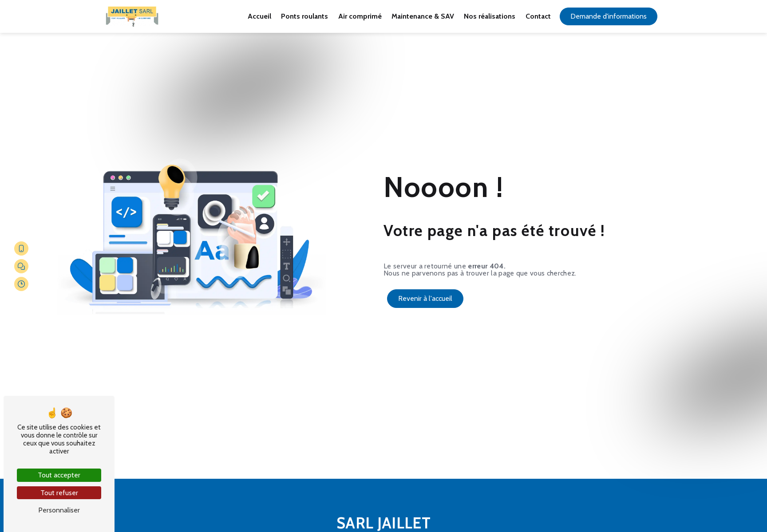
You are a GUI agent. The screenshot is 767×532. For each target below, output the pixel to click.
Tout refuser (59, 493)
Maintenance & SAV (423, 16)
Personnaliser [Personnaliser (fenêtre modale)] (59, 510)
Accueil (259, 16)
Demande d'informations (609, 16)
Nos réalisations (490, 16)
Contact (538, 16)
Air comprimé (360, 16)
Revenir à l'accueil (425, 298)
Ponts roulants (304, 16)
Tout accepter (59, 475)
